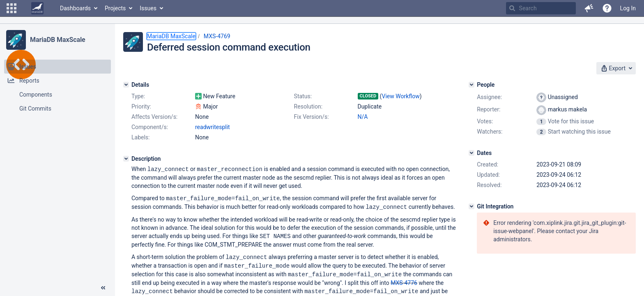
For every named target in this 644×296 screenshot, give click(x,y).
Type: (138, 96)
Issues (148, 8)
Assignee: (489, 97)
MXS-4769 (217, 36)
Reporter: (489, 109)
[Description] (126, 159)
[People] (471, 85)
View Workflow (401, 96)
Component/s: (150, 127)
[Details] (126, 85)
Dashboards (75, 8)
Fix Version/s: (312, 117)
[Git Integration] (471, 206)
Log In (628, 8)
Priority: (141, 106)
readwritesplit (213, 127)
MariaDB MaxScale (58, 40)
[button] (11, 8)
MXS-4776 (404, 280)
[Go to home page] (37, 8)
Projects (115, 8)
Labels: (140, 137)
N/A (363, 117)
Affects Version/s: (154, 117)
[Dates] (471, 153)
